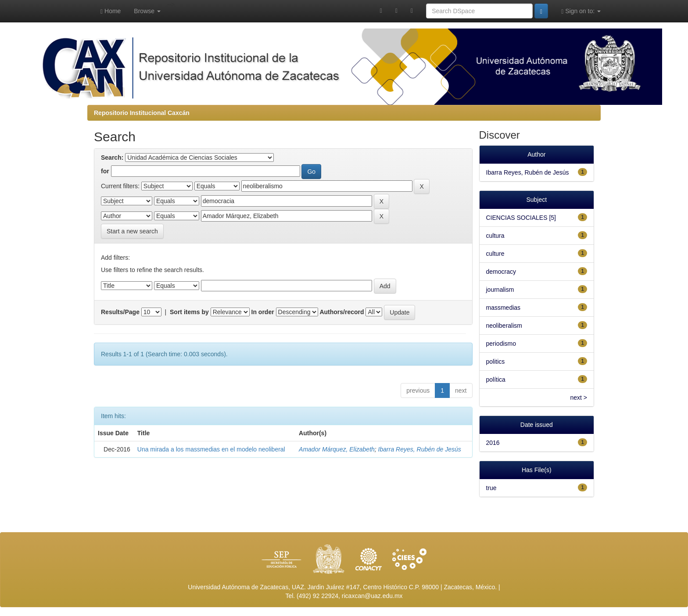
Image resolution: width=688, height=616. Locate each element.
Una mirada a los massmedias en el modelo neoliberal (211, 449)
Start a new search (132, 231)
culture (495, 254)
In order (263, 312)
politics (496, 362)
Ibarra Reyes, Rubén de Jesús (420, 449)
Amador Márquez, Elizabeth (337, 449)
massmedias (503, 308)
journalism (500, 290)
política (496, 380)
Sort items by (189, 312)
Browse (147, 11)
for (105, 171)
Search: (112, 158)
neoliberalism (504, 326)
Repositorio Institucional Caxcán (142, 113)
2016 (493, 443)
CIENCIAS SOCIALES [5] (521, 218)
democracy (501, 272)
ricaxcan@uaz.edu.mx (372, 596)
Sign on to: (581, 11)
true (491, 488)
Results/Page (120, 312)
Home (111, 11)
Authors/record (342, 312)
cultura (495, 236)
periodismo (501, 344)
